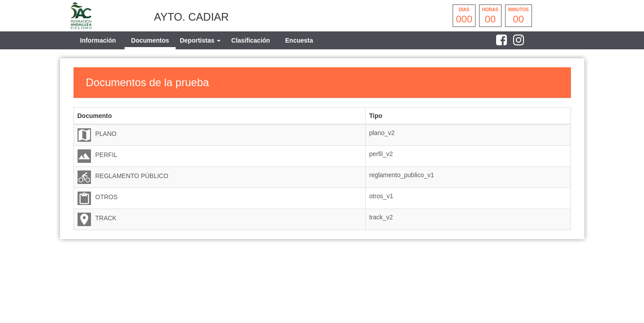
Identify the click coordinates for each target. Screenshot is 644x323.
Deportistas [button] (200, 40)
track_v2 (381, 217)
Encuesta (299, 40)
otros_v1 (381, 196)
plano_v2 (382, 133)
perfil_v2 (381, 154)
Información (98, 40)
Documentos (150, 40)
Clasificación (251, 40)
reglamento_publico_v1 (402, 175)
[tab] (200, 40)
